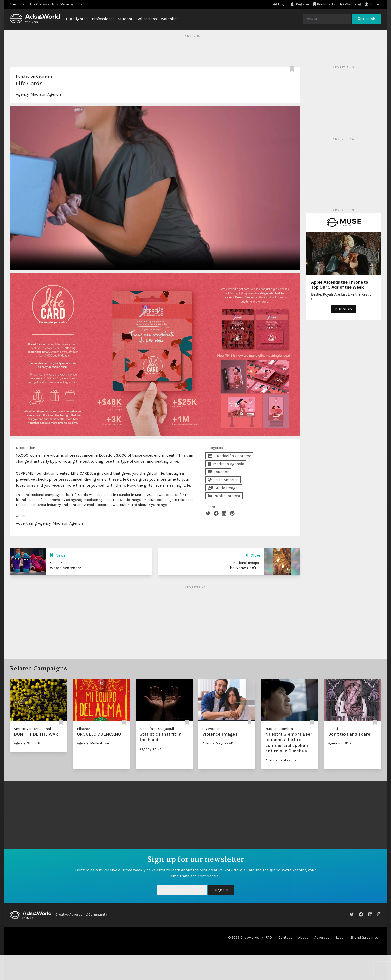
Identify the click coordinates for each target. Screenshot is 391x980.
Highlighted (77, 19)
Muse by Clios (71, 4)
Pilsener (83, 729)
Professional (103, 19)
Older (253, 555)
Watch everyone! (65, 568)
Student (125, 19)
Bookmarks (325, 4)
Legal (340, 937)
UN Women (211, 729)
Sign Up (221, 890)
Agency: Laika (150, 749)
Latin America (223, 480)
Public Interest (224, 496)
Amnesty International (32, 729)
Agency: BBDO (340, 743)
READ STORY (344, 309)
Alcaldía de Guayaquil (157, 729)
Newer (58, 555)
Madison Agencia (46, 94)
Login (280, 4)
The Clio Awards (42, 4)
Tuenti (333, 729)
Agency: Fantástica (281, 760)
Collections (147, 19)
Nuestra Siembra (279, 729)
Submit (373, 4)
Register (300, 4)
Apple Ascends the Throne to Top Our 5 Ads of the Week (340, 285)
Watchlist (169, 19)
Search (366, 19)
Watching (350, 4)
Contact (285, 937)
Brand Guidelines (364, 937)
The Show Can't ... (244, 568)
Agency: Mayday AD (218, 743)
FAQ (269, 937)
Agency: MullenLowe (93, 743)
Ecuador (218, 472)
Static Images (224, 488)
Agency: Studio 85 (28, 743)
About (303, 937)
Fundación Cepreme (34, 76)
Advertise (322, 937)
